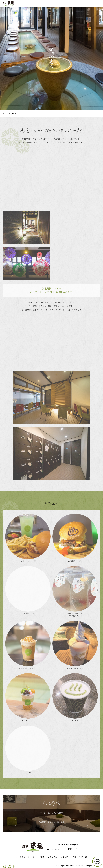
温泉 (42, 857)
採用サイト (73, 849)
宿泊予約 (83, 857)
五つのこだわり (23, 857)
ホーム (5, 114)
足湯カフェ (52, 857)
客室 (35, 857)
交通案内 (64, 857)
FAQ (74, 857)
